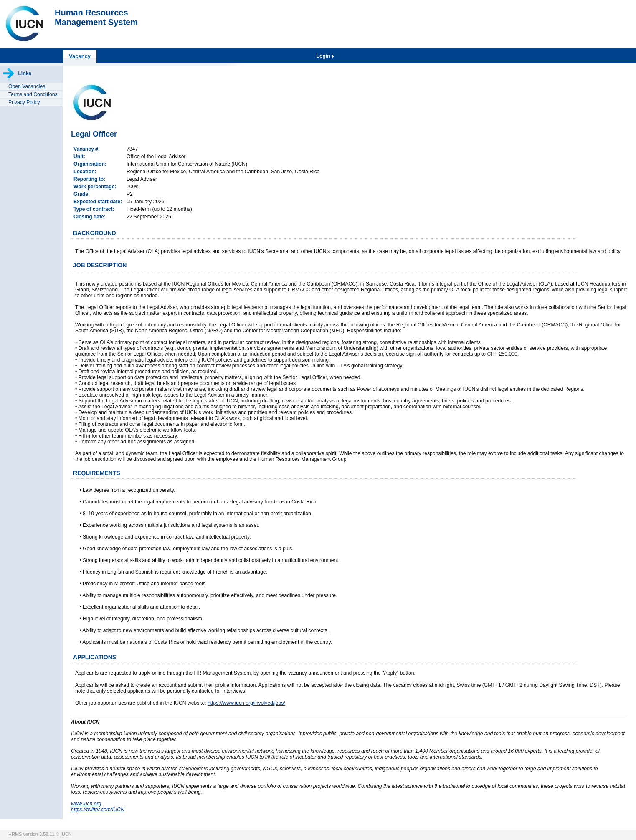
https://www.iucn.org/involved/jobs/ (246, 703)
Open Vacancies (27, 86)
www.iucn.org (86, 804)
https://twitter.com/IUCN (98, 810)
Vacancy (80, 56)
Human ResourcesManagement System (96, 17)
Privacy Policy (24, 102)
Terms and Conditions (33, 94)
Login (324, 56)
